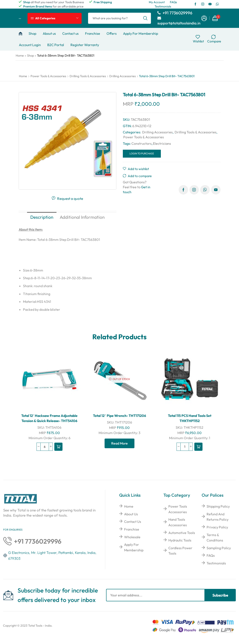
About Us (131, 514)
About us (49, 33)
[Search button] (145, 18)
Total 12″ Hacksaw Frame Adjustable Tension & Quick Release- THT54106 (49, 418)
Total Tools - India (40, 626)
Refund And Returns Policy (218, 517)
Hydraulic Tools (180, 540)
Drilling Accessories (123, 76)
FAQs (211, 555)
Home (20, 56)
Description (42, 217)
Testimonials (216, 563)
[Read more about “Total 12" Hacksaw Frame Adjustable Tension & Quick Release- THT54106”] (58, 447)
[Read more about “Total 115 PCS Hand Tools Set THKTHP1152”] (198, 447)
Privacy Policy (217, 527)
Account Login (30, 45)
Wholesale (132, 537)
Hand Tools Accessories (178, 522)
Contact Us (133, 522)
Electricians (162, 143)
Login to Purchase (142, 153)
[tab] (42, 217)
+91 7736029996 (175, 13)
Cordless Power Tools (180, 551)
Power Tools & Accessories (48, 76)
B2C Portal (56, 45)
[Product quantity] (45, 447)
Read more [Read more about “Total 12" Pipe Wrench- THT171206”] (119, 443)
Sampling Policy (219, 548)
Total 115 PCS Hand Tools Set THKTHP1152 (190, 418)
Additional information (82, 217)
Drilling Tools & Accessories (88, 76)
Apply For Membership (141, 33)
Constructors (142, 143)
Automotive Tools (182, 533)
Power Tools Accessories (178, 509)
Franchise (93, 33)
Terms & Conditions (215, 538)
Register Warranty (85, 45)
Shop (32, 33)
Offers (112, 33)
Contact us (70, 33)
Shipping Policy (218, 506)
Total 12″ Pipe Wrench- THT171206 (119, 416)
